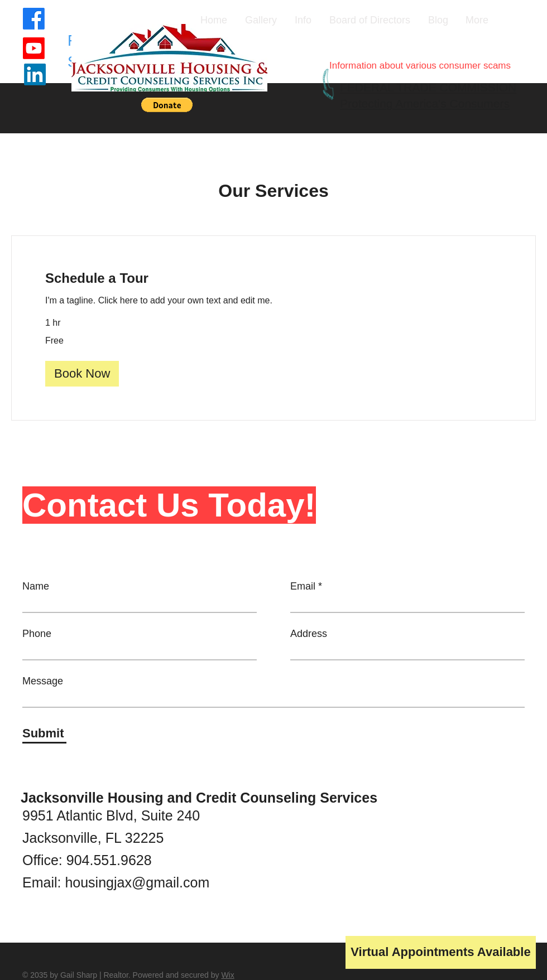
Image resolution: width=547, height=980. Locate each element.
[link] (273, 278)
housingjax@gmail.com (137, 882)
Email (303, 586)
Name (36, 586)
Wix (227, 975)
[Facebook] (34, 19)
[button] (167, 105)
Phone (37, 634)
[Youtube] (34, 48)
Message (43, 681)
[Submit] (44, 733)
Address (309, 634)
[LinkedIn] (35, 74)
